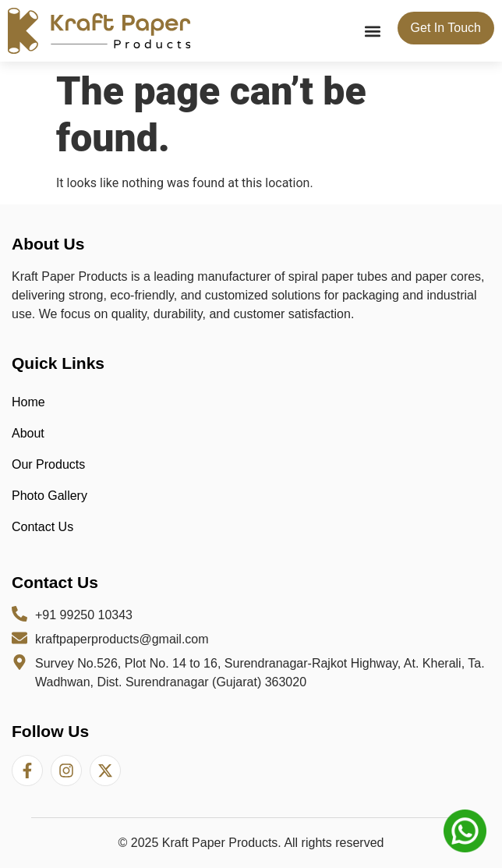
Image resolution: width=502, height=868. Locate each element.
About (28, 433)
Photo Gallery (49, 496)
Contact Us (42, 527)
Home (28, 402)
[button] (373, 31)
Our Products (48, 464)
